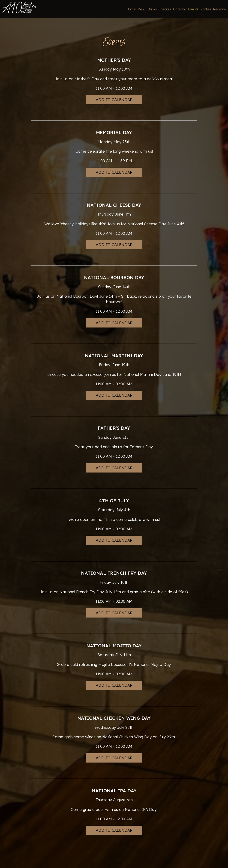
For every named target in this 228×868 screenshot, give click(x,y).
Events (192, 9)
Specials (164, 9)
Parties (205, 9)
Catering (179, 9)
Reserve (218, 9)
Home (130, 9)
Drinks (151, 9)
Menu (141, 9)
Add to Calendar (114, 100)
